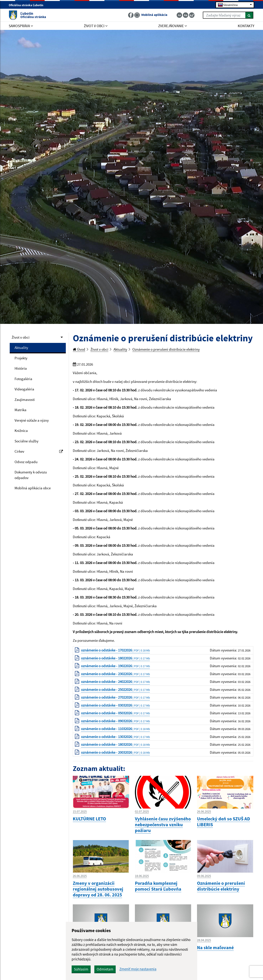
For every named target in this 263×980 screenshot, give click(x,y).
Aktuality (21, 348)
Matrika (20, 410)
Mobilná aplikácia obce (33, 488)
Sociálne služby (26, 441)
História (21, 368)
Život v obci (21, 337)
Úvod (79, 349)
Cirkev (39, 451)
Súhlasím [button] (81, 969)
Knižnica (21, 431)
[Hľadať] (249, 15)
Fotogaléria (23, 379)
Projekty (21, 358)
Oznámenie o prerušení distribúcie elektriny (166, 349)
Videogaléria (24, 389)
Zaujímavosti (25, 400)
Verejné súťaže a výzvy (32, 420)
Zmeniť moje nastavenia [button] (138, 969)
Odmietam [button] (105, 969)
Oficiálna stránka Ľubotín (28, 5)
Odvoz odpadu (26, 462)
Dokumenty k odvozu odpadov (31, 475)
